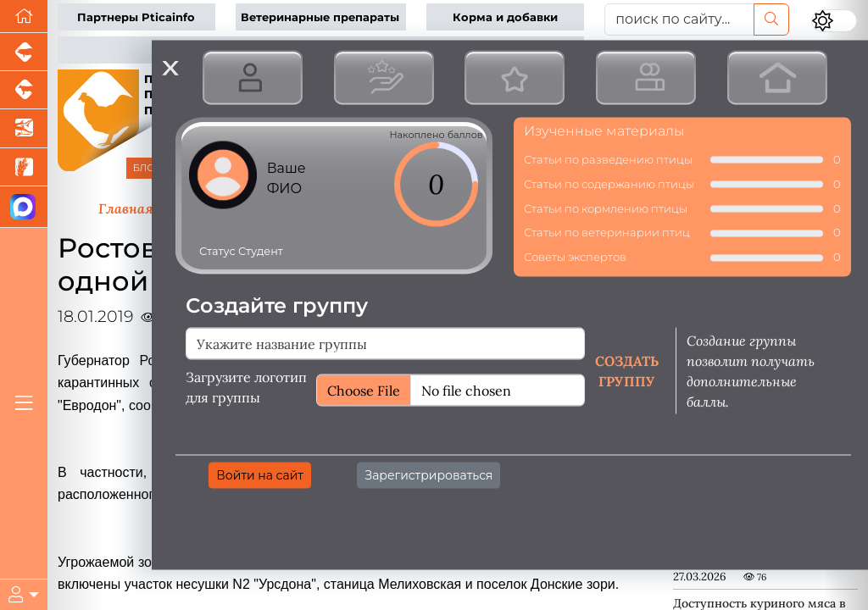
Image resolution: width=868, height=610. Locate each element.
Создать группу (627, 370)
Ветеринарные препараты (320, 17)
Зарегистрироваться (428, 474)
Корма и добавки (505, 17)
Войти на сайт (260, 474)
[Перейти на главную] (24, 17)
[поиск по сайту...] (679, 19)
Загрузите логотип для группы (246, 386)
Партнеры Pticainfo (136, 17)
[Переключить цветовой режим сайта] (834, 21)
